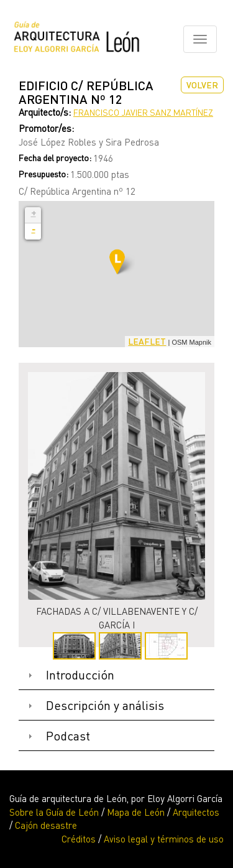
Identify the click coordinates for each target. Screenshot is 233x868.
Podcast (68, 736)
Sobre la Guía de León (54, 812)
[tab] (116, 675)
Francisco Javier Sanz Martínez (143, 112)
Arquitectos (196, 812)
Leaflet (147, 341)
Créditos (79, 839)
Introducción (80, 675)
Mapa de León (136, 812)
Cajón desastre (46, 825)
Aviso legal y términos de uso (164, 839)
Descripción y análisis (105, 705)
